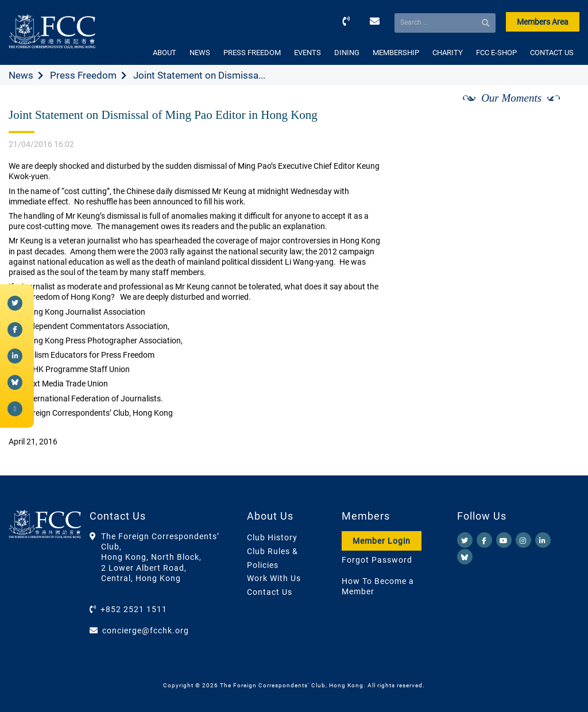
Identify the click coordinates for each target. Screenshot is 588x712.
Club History (272, 537)
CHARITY (448, 53)
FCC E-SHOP (496, 53)
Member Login (382, 541)
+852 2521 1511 (134, 609)
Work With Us (274, 578)
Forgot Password (377, 560)
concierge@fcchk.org (146, 630)
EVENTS (307, 53)
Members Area (543, 22)
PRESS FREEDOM (252, 53)
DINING (347, 53)
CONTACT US (552, 53)
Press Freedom (83, 75)
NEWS (200, 53)
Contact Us (270, 592)
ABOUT (165, 53)
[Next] (558, 111)
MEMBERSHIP (396, 53)
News (21, 75)
